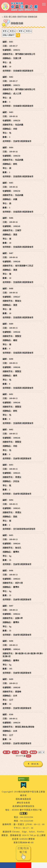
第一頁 (7, 752)
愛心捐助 (13, 17)
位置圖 (23, 813)
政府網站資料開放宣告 (23, 806)
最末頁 (33, 752)
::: (3, 17)
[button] (44, 4)
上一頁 (15, 752)
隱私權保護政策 (23, 799)
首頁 (6, 17)
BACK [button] (35, 764)
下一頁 (24, 752)
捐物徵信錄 (33, 17)
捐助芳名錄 (22, 17)
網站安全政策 (23, 803)
